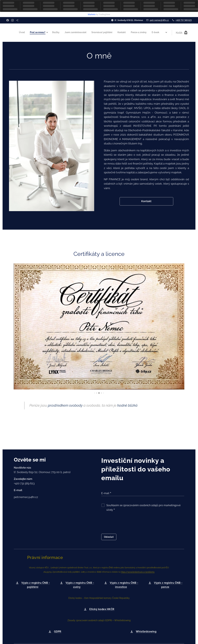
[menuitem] (104, 33)
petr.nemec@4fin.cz (159, 20)
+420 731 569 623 (184, 20)
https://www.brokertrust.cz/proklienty (138, 572)
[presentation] (126, 523)
